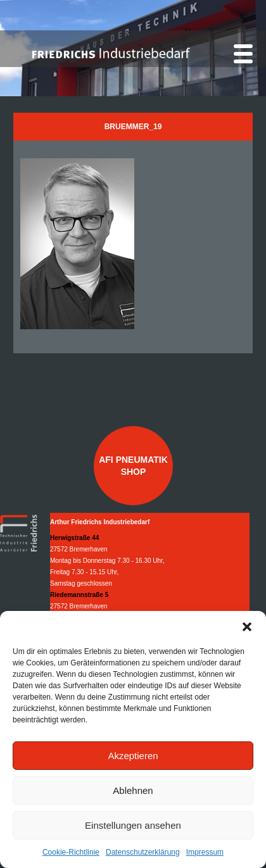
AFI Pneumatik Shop (133, 465)
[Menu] (243, 54)
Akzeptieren (133, 756)
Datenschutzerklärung (143, 852)
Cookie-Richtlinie (71, 852)
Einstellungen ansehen (133, 825)
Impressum (205, 852)
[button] (247, 627)
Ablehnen (133, 790)
